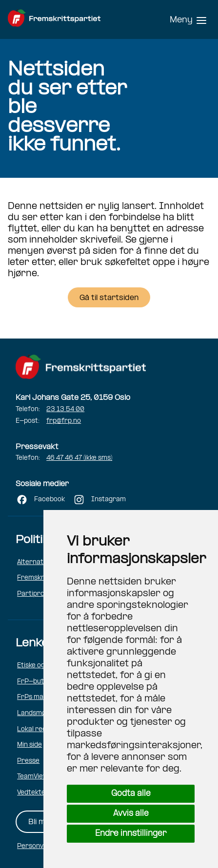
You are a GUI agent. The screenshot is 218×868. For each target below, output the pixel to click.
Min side (30, 745)
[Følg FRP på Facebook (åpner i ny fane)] (40, 501)
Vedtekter (33, 793)
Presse (28, 761)
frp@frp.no (64, 421)
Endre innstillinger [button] (131, 834)
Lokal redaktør (40, 729)
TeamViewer (36, 777)
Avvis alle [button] (131, 814)
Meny (181, 20)
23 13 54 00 (65, 409)
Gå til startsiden (109, 298)
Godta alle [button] (131, 794)
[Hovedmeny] (188, 19)
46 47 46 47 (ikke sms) (79, 458)
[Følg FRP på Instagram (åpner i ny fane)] (99, 501)
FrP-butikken (38, 682)
